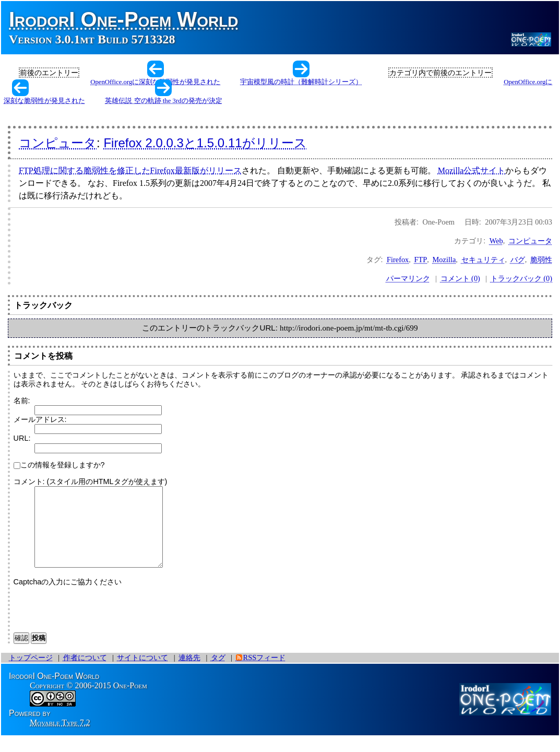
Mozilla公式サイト (472, 171)
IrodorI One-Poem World (124, 19)
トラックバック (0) (521, 278)
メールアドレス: (40, 419)
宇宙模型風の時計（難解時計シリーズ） (301, 82)
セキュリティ (483, 260)
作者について (85, 673)
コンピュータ (58, 143)
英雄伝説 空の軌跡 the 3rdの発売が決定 (163, 101)
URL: (22, 438)
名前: (22, 401)
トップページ (31, 673)
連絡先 (189, 673)
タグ (218, 673)
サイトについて (142, 673)
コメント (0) (460, 278)
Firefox (398, 260)
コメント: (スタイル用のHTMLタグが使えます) (91, 481)
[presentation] (93, 622)
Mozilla (444, 260)
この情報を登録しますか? (59, 465)
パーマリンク (408, 278)
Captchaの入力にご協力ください (68, 597)
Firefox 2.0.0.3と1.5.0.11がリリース (205, 143)
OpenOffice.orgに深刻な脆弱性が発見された (155, 82)
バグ (518, 260)
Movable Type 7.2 (60, 738)
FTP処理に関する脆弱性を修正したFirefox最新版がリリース (130, 171)
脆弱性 (541, 260)
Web (496, 241)
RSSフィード (265, 673)
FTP (421, 260)
